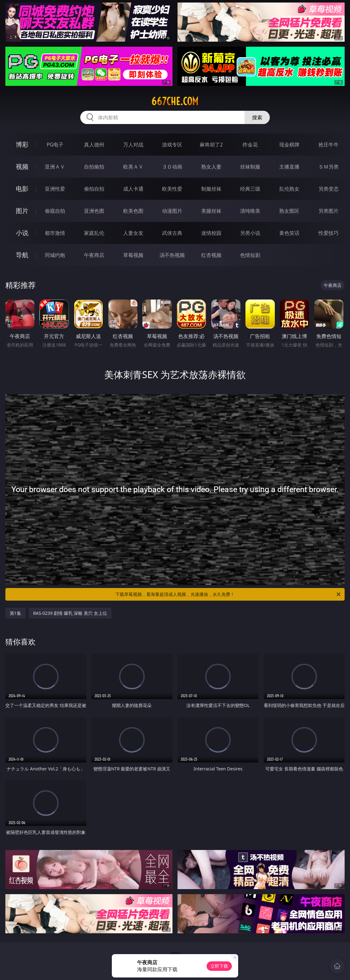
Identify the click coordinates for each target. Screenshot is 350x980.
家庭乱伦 (94, 233)
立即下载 (219, 966)
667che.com (175, 101)
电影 (22, 189)
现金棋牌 (289, 145)
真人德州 (94, 145)
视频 (22, 166)
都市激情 (55, 233)
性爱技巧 (329, 233)
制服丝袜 (211, 189)
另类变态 (329, 189)
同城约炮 (55, 255)
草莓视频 (133, 255)
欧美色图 (133, 211)
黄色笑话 (289, 233)
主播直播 (289, 167)
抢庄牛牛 (329, 145)
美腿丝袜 (211, 211)
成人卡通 (133, 189)
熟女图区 (289, 211)
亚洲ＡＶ (55, 167)
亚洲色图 (94, 211)
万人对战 (133, 145)
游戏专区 (172, 145)
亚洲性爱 (55, 189)
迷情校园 (211, 233)
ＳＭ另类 (329, 167)
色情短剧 (250, 255)
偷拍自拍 (94, 189)
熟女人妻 (211, 167)
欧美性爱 (172, 189)
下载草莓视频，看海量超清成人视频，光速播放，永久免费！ (228, 594)
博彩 (22, 144)
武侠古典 (172, 233)
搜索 (257, 117)
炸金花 (250, 145)
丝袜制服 (250, 167)
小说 (22, 233)
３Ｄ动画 (172, 167)
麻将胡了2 (211, 145)
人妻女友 (133, 233)
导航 (22, 255)
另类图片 (329, 211)
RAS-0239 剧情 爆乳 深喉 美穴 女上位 (70, 613)
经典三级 (250, 189)
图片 (22, 211)
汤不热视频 (172, 255)
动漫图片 (172, 211)
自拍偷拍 (94, 167)
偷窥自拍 (55, 211)
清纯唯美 (250, 211)
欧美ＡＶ (133, 167)
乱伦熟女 (289, 189)
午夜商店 (94, 255)
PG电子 (55, 145)
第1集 (15, 613)
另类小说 (250, 233)
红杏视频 (211, 255)
